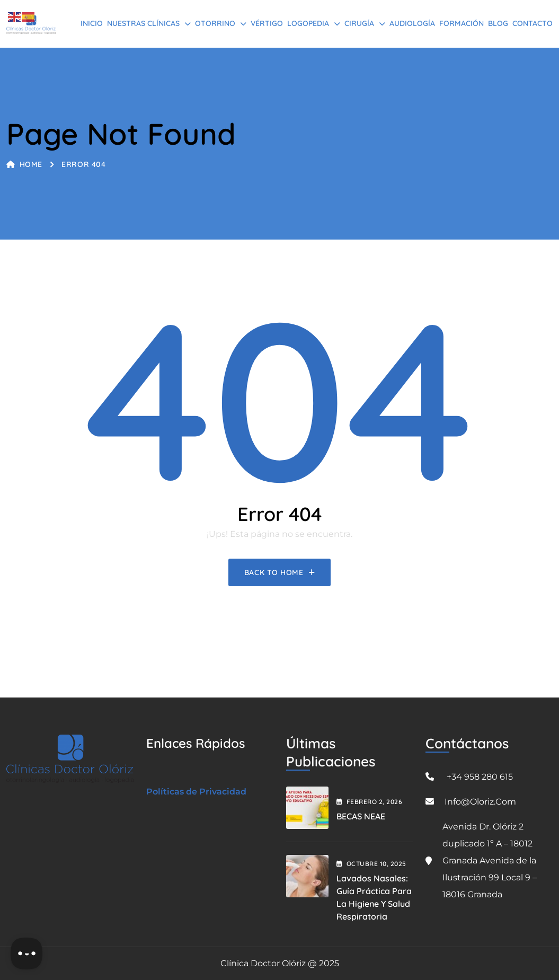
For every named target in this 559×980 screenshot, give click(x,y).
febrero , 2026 (370, 802)
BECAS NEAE (361, 816)
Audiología (412, 23)
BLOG (498, 23)
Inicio (92, 23)
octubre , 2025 (371, 864)
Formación (462, 23)
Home (24, 164)
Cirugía (359, 23)
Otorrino (215, 23)
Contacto (533, 23)
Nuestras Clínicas (143, 23)
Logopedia (308, 23)
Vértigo (267, 23)
